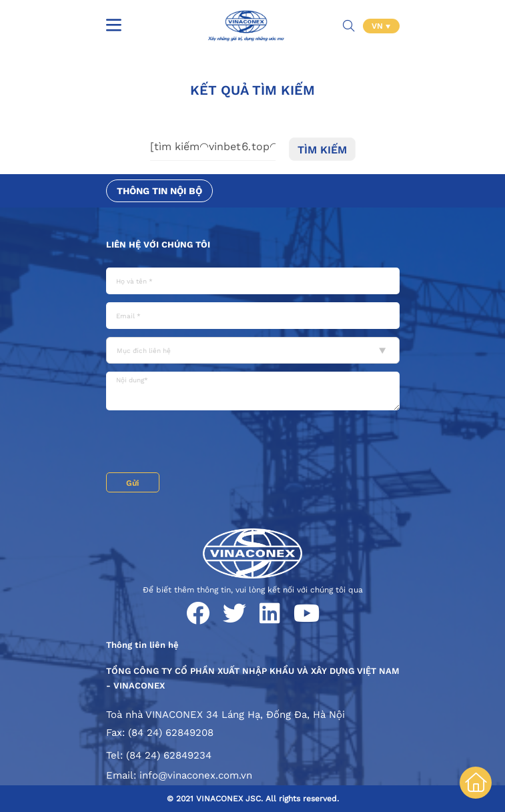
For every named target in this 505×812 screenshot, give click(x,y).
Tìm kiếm (322, 150)
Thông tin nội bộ (159, 191)
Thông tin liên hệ (142, 645)
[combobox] (253, 350)
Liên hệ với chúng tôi (158, 245)
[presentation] (207, 443)
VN (379, 26)
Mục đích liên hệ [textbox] (144, 351)
